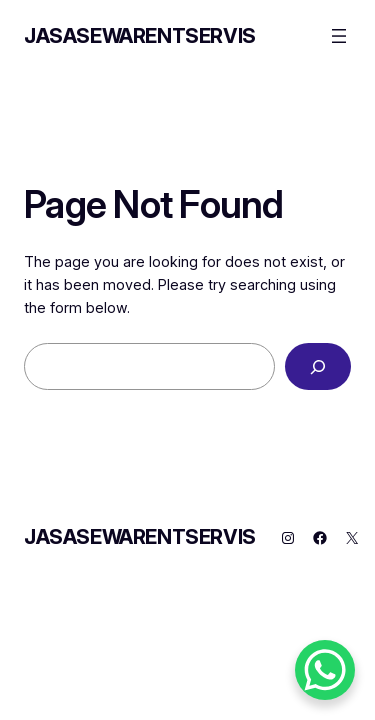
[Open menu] (339, 36)
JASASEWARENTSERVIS (140, 36)
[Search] (318, 366)
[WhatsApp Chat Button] (325, 670)
